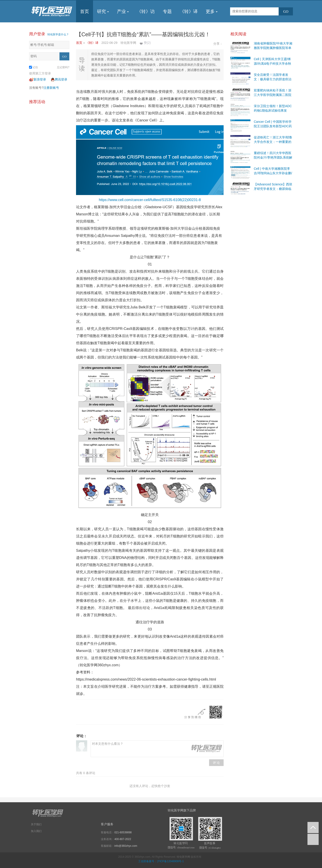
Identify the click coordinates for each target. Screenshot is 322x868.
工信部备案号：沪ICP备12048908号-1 (161, 861)
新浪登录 (38, 79)
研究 (103, 11)
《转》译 (189, 11)
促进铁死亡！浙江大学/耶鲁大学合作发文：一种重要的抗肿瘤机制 (273, 142)
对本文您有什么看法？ (157, 749)
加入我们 (36, 831)
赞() (147, 43)
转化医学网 (183, 857)
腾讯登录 (59, 79)
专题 (167, 11)
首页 (85, 11)
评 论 (216, 763)
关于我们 (36, 824)
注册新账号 (51, 88)
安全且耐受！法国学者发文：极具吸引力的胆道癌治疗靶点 (273, 79)
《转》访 (146, 11)
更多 (212, 11)
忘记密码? (63, 67)
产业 (123, 11)
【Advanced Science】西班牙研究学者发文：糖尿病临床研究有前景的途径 (273, 189)
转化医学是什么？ (58, 34)
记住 (34, 67)
